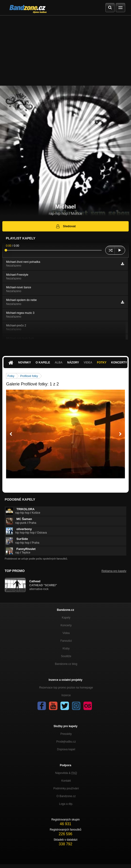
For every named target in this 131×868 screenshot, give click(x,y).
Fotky (102, 363)
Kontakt (66, 781)
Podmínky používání (66, 788)
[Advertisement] (65, 51)
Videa (88, 363)
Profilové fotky (29, 376)
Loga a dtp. (66, 804)
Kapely (66, 618)
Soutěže (66, 656)
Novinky (24, 363)
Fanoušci (66, 641)
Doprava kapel (66, 749)
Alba (58, 363)
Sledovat (65, 226)
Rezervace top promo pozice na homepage (66, 688)
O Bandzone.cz (66, 796)
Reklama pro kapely (114, 571)
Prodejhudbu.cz (66, 742)
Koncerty (66, 625)
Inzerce (66, 695)
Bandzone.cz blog (66, 664)
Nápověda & (66, 773)
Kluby (66, 648)
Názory (73, 363)
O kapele (43, 363)
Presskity (66, 734)
